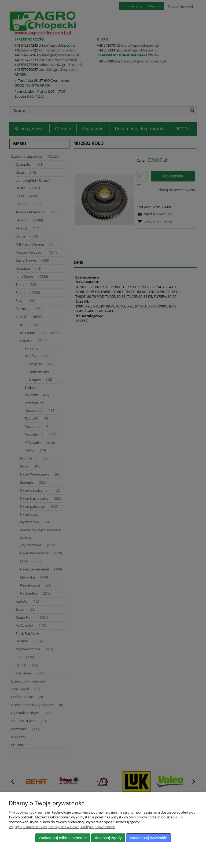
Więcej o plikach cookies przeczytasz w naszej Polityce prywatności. (62, 827)
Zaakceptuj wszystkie (148, 838)
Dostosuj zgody (108, 838)
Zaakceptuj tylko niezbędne (63, 838)
